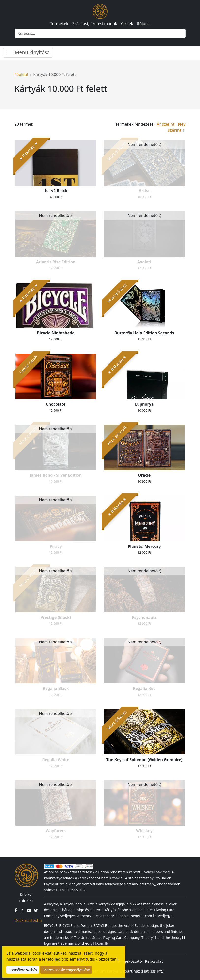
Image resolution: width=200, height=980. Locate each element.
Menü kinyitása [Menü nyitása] (28, 53)
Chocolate (56, 404)
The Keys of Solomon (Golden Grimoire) (144, 760)
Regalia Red (144, 688)
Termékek (59, 24)
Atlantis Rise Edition (56, 262)
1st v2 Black (56, 191)
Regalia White (56, 760)
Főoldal (21, 75)
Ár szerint (166, 124)
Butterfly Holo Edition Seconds (144, 333)
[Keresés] (100, 33)
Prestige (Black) (56, 617)
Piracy (56, 546)
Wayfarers (56, 831)
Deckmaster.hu (28, 920)
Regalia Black (56, 688)
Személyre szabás (23, 970)
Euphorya (144, 404)
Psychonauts (144, 617)
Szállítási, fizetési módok (95, 24)
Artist (144, 191)
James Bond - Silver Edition (56, 475)
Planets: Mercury (144, 546)
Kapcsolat (154, 961)
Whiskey (144, 831)
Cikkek (127, 24)
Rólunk (143, 24)
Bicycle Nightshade (56, 333)
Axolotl (144, 262)
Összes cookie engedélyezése (66, 970)
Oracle (144, 475)
